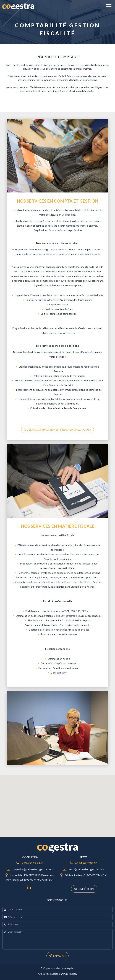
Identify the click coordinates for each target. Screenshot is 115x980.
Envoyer (57, 956)
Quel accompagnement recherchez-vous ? (57, 429)
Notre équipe (84, 889)
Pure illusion (70, 974)
